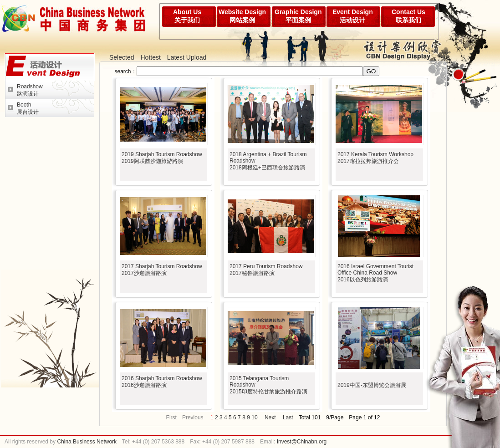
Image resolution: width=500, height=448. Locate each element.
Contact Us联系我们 (408, 16)
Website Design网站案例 (242, 16)
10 (254, 417)
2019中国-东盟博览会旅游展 (372, 385)
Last (288, 417)
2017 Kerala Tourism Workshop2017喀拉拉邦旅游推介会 (375, 158)
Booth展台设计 (28, 108)
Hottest (150, 57)
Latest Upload (187, 57)
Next (270, 417)
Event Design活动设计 (353, 16)
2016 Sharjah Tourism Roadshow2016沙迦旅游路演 (162, 382)
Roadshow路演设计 (30, 90)
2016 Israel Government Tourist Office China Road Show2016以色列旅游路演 (375, 273)
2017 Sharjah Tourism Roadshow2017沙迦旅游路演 (162, 270)
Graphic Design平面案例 (298, 16)
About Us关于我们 (187, 16)
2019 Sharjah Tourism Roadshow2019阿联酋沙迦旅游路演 (162, 158)
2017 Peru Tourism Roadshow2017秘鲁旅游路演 (266, 270)
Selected (122, 57)
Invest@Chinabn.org (302, 442)
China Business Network (86, 442)
